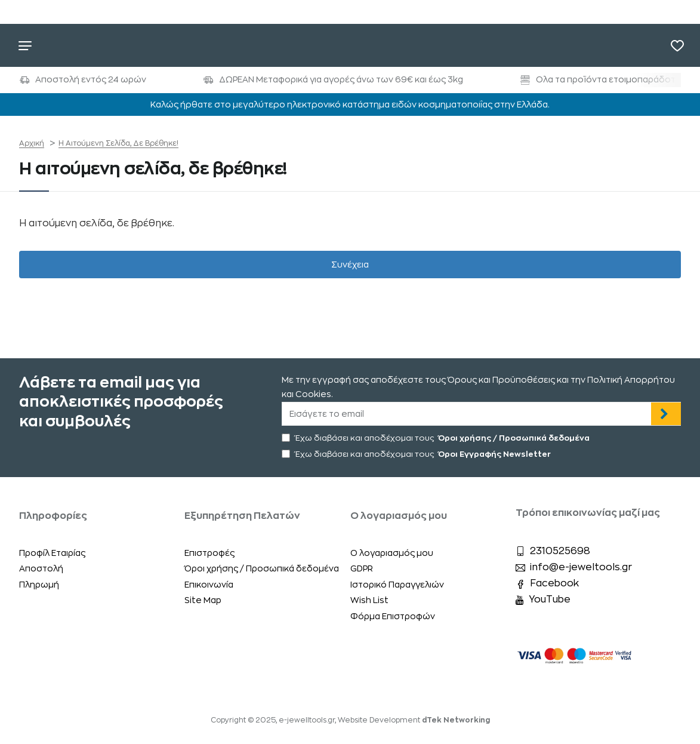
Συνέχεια (350, 266)
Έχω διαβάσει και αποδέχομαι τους (437, 438)
